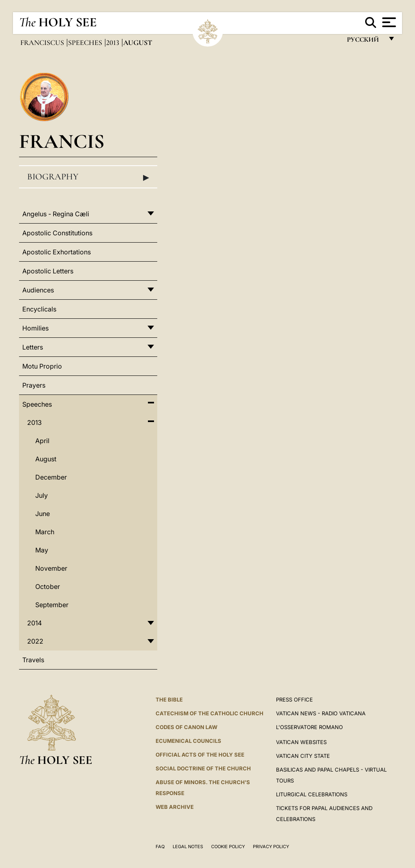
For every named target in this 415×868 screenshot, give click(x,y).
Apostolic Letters (48, 271)
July (42, 495)
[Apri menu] (388, 22)
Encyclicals (39, 309)
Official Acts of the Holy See (200, 755)
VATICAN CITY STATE (303, 756)
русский (365, 42)
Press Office (294, 700)
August (46, 459)
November (51, 568)
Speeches (86, 43)
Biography (88, 177)
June (43, 514)
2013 (113, 43)
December (51, 477)
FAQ (160, 847)
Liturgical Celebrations (312, 794)
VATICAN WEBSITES (301, 742)
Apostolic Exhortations (57, 252)
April (42, 441)
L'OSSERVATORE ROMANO (309, 727)
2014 (34, 623)
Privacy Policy (271, 847)
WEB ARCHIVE (175, 807)
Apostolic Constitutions (57, 233)
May (42, 550)
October (48, 586)
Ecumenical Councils (188, 741)
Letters (33, 347)
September (52, 605)
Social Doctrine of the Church (203, 768)
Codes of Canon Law (186, 727)
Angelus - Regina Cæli (56, 214)
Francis (62, 141)
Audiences (38, 290)
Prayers (34, 385)
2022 (35, 641)
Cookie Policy (228, 847)
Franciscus (43, 43)
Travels (33, 660)
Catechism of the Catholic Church (210, 713)
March (45, 532)
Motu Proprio (42, 366)
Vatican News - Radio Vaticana (321, 713)
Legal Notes (188, 847)
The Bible (169, 700)
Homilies (35, 328)
